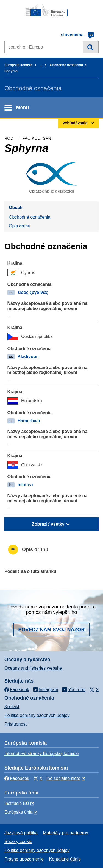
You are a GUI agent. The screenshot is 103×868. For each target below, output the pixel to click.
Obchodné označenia (66, 65)
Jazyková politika (21, 833)
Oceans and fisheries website (33, 668)
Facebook (17, 778)
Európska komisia (19, 65)
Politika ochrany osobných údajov (37, 715)
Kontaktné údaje (65, 859)
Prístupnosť (16, 724)
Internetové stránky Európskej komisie (41, 753)
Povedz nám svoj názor (51, 630)
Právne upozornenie (24, 859)
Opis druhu (20, 226)
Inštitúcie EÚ (17, 803)
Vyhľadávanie (91, 47)
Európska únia (18, 812)
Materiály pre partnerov (66, 833)
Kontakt (12, 707)
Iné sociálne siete (63, 778)
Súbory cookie (18, 842)
